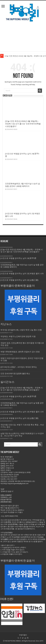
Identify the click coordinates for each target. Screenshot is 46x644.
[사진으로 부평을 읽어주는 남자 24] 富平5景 (18, 396)
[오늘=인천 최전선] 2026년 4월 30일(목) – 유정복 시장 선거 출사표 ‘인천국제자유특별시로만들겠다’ (23, 124)
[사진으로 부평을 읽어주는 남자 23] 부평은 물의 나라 (22, 412)
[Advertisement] (23, 39)
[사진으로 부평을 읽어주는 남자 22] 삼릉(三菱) (19, 418)
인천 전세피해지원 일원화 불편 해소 (15, 374)
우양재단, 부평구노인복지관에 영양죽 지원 (18, 336)
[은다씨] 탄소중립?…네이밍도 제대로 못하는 (19, 367)
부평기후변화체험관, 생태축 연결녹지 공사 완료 (20, 352)
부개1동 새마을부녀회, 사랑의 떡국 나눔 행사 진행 (21, 330)
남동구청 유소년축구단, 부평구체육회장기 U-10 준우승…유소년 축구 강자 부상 (22, 435)
